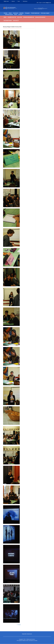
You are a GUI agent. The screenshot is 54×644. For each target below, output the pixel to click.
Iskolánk (20, 17)
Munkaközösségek (40, 17)
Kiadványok (16, 13)
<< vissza (19, 625)
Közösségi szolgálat (45, 13)
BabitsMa (22, 13)
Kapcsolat (16, 21)
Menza (16, 14)
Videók (10, 13)
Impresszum (29, 634)
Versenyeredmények (29, 17)
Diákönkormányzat (9, 14)
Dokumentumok (8, 21)
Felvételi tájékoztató (35, 13)
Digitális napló (6, 1)
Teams (19, 1)
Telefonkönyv (25, 1)
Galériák (5, 13)
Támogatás (27, 13)
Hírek (5, 17)
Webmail (13, 1)
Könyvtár (20, 14)
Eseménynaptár (12, 17)
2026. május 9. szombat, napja (44, 3)
